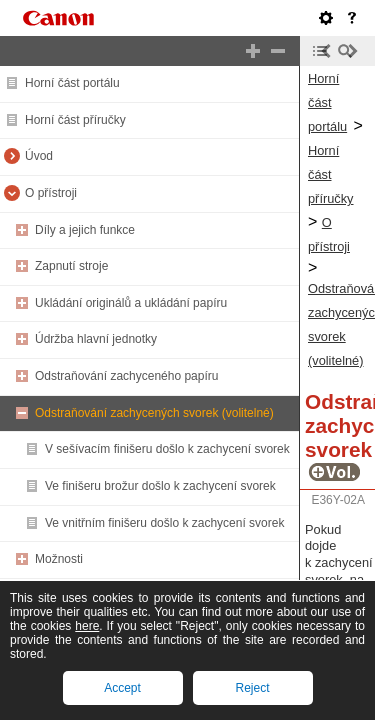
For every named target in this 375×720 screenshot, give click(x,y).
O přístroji (51, 193)
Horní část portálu (72, 83)
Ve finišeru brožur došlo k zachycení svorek (160, 486)
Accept (122, 688)
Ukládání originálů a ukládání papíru (131, 303)
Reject (252, 688)
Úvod (39, 156)
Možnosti (59, 559)
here (87, 626)
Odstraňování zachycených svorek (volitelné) (154, 413)
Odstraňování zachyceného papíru (126, 376)
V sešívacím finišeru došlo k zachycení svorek (167, 449)
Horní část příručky (75, 120)
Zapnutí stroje (71, 266)
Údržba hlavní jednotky (96, 339)
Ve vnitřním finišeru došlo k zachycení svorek (164, 523)
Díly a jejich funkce (85, 230)
